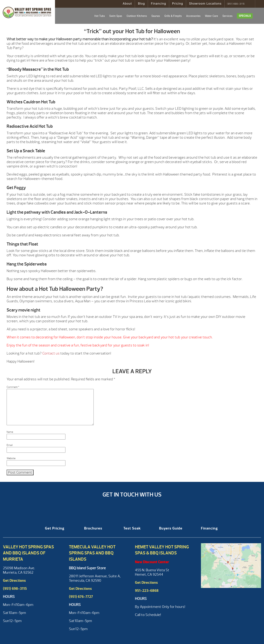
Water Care (211, 16)
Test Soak (132, 528)
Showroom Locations (205, 3)
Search (251, 4)
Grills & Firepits (173, 16)
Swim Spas (116, 16)
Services (227, 16)
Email (10, 445)
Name (10, 432)
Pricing (178, 3)
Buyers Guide (171, 528)
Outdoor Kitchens (137, 16)
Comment (13, 387)
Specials (245, 16)
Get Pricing (55, 528)
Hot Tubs (100, 16)
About (127, 3)
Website (11, 458)
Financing (158, 3)
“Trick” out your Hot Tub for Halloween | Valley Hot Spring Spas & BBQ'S (27, 12)
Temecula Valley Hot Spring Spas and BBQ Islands (92, 553)
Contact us (51, 353)
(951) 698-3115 (236, 4)
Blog (141, 3)
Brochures (93, 528)
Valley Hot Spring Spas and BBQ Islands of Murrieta (28, 553)
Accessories (193, 16)
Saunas (156, 16)
